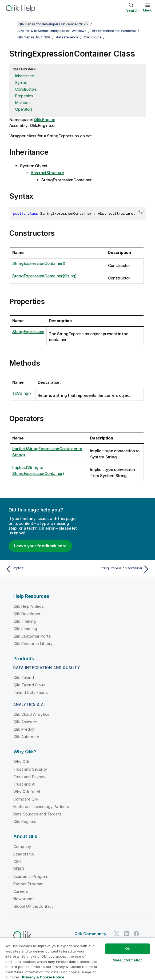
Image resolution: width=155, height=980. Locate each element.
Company (22, 847)
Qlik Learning (25, 629)
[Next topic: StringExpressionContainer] (115, 569)
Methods (23, 103)
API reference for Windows (114, 31)
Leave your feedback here (40, 546)
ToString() (22, 393)
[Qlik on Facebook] (137, 933)
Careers (21, 891)
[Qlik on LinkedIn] (126, 933)
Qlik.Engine (93, 37)
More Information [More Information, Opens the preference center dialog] (128, 960)
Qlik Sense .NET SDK (34, 37)
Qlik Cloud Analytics (31, 714)
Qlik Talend (24, 677)
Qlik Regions (25, 821)
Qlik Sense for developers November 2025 (53, 24)
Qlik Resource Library (33, 644)
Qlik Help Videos (29, 606)
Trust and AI (24, 784)
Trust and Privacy (29, 777)
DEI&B (19, 869)
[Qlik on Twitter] (117, 933)
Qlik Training (25, 621)
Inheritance (25, 76)
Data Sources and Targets (37, 814)
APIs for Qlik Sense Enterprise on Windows (52, 31)
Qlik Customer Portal (32, 636)
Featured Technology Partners (41, 807)
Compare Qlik (26, 799)
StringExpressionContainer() (39, 263)
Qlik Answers (25, 722)
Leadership (24, 854)
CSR (17, 861)
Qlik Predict (24, 729)
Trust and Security (30, 769)
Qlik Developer (27, 614)
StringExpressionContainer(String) (44, 276)
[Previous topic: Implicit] (40, 569)
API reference (67, 37)
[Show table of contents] (11, 24)
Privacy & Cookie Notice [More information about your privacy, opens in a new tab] (43, 977)
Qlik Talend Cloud (29, 685)
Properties (24, 96)
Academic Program (31, 876)
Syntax (21, 83)
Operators (24, 109)
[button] (141, 212)
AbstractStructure (47, 173)
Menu (148, 10)
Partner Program (28, 884)
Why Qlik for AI (27, 792)
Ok (128, 949)
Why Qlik (21, 762)
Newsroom (23, 899)
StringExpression (28, 332)
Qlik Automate (26, 737)
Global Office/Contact (33, 906)
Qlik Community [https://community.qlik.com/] (90, 934)
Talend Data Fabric (31, 692)
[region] (77, 959)
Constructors (26, 89)
